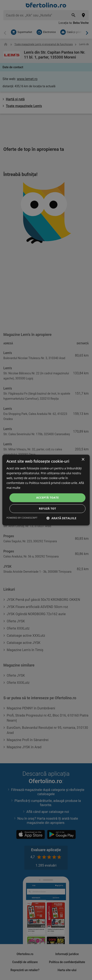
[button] (61, 518)
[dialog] (46, 490)
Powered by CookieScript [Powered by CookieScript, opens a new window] (22, 518)
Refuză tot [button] (47, 508)
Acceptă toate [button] (47, 498)
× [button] (83, 460)
